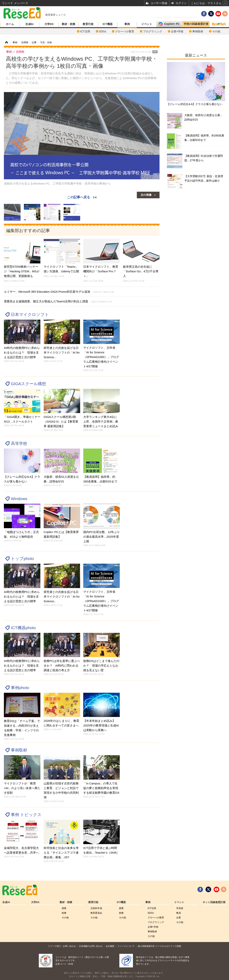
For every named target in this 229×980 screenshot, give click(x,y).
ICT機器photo (23, 628)
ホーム (10, 24)
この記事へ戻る (82, 197)
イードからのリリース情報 (168, 946)
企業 (179, 918)
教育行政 (88, 24)
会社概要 (110, 946)
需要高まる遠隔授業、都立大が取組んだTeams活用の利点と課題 (58, 301)
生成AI (29, 24)
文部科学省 (96, 908)
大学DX (49, 24)
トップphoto (22, 559)
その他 (216, 31)
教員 (179, 913)
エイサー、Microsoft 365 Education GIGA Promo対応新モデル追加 (59, 292)
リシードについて (126, 946)
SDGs (103, 31)
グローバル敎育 (125, 31)
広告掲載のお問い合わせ (91, 946)
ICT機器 (108, 24)
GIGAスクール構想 (28, 384)
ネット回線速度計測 (214, 902)
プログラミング (153, 31)
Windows (19, 499)
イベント (147, 24)
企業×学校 (177, 31)
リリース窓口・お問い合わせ (62, 946)
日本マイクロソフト (30, 314)
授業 (64, 908)
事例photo (20, 688)
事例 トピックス (26, 815)
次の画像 (146, 195)
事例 (127, 24)
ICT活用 (85, 31)
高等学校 (19, 443)
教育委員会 (96, 913)
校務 (64, 913)
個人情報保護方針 (146, 946)
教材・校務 (69, 24)
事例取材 (198, 31)
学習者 (180, 908)
